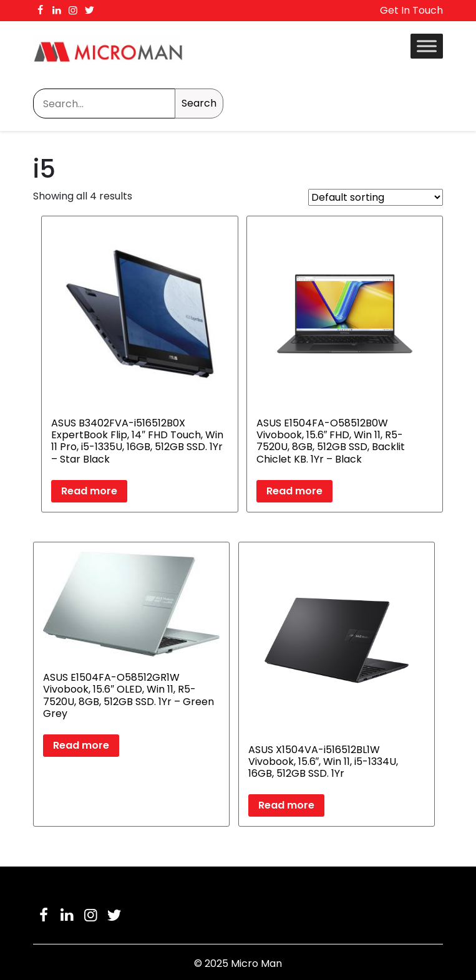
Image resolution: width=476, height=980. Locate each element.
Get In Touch (411, 10)
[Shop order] (376, 197)
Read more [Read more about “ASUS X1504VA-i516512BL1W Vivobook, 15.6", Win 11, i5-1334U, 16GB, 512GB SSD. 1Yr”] (286, 805)
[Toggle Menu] (427, 46)
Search (199, 103)
